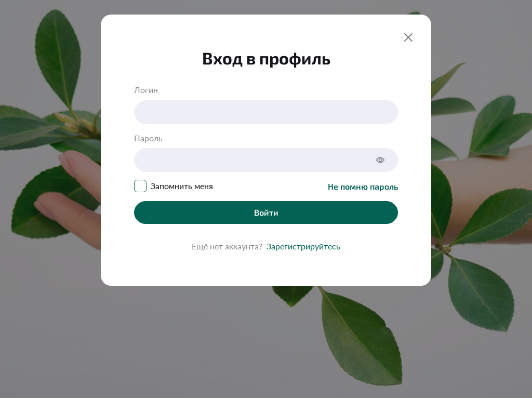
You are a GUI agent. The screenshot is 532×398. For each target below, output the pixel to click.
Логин (146, 90)
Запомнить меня (182, 186)
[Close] (408, 37)
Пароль (148, 138)
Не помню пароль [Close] (363, 186)
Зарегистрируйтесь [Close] (303, 246)
